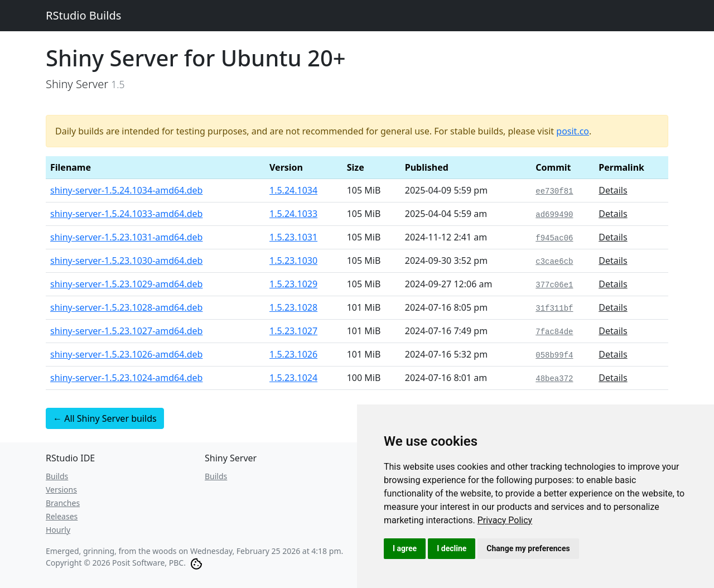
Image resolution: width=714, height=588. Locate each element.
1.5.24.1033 (293, 214)
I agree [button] (405, 548)
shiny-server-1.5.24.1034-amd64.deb (126, 190)
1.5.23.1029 (293, 284)
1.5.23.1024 (293, 378)
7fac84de (554, 332)
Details (613, 190)
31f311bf (554, 309)
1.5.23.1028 (293, 307)
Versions (61, 490)
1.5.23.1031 (293, 237)
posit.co (573, 131)
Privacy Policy (505, 520)
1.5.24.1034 (293, 190)
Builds (57, 476)
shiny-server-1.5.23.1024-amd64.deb (126, 378)
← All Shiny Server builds (105, 418)
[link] (505, 520)
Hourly (58, 530)
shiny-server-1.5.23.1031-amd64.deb (126, 237)
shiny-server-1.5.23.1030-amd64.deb (126, 261)
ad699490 (554, 215)
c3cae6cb (554, 262)
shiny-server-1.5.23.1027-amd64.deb (126, 331)
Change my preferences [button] (528, 548)
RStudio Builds (83, 15)
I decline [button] (452, 548)
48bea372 (554, 379)
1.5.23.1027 (293, 331)
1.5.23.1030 (293, 261)
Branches (63, 503)
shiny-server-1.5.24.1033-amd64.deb (126, 214)
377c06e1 (554, 285)
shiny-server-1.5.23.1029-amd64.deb (126, 284)
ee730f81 (554, 191)
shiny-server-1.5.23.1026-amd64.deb (126, 354)
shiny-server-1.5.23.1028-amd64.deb (126, 307)
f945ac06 (554, 238)
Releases (62, 516)
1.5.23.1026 (293, 354)
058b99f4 (554, 355)
